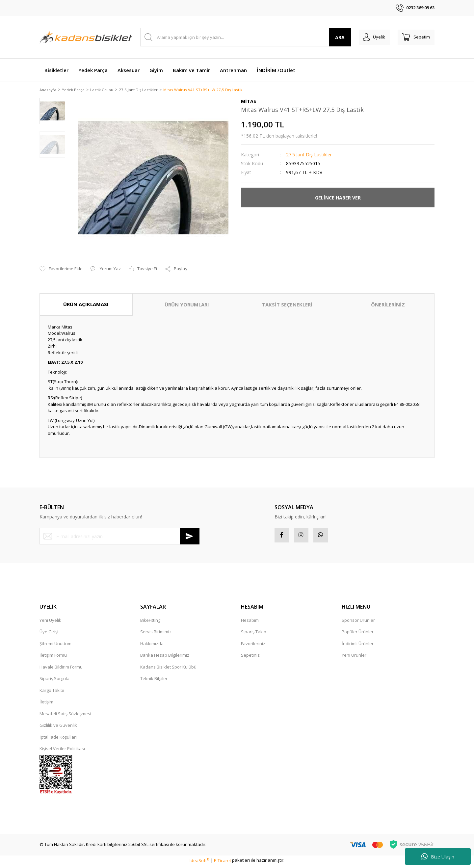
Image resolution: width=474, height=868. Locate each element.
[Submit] (190, 537)
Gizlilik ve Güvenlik (58, 728)
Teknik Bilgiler (154, 681)
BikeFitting (150, 623)
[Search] (241, 37)
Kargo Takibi (52, 693)
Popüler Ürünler (358, 634)
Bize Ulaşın (438, 856)
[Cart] (414, 37)
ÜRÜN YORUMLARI (187, 305)
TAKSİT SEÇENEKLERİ (287, 305)
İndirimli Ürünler (358, 646)
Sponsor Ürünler (358, 623)
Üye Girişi (49, 634)
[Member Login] (368, 37)
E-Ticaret (223, 863)
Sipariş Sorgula (54, 681)
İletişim (46, 704)
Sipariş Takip (254, 634)
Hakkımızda (152, 646)
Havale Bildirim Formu (61, 670)
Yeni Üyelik (50, 623)
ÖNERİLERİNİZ (388, 305)
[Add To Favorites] (61, 270)
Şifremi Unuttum (55, 646)
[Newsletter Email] (119, 537)
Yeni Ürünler (354, 658)
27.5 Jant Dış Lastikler (309, 155)
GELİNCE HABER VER (338, 198)
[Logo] (86, 37)
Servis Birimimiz (156, 634)
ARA (332, 37)
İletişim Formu (53, 658)
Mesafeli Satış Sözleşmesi (65, 716)
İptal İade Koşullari (58, 740)
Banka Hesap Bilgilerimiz (165, 658)
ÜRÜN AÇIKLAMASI (86, 305)
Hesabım (250, 623)
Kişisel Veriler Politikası (62, 751)
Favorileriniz (253, 646)
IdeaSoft (199, 863)
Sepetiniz (250, 658)
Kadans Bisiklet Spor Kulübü (168, 670)
